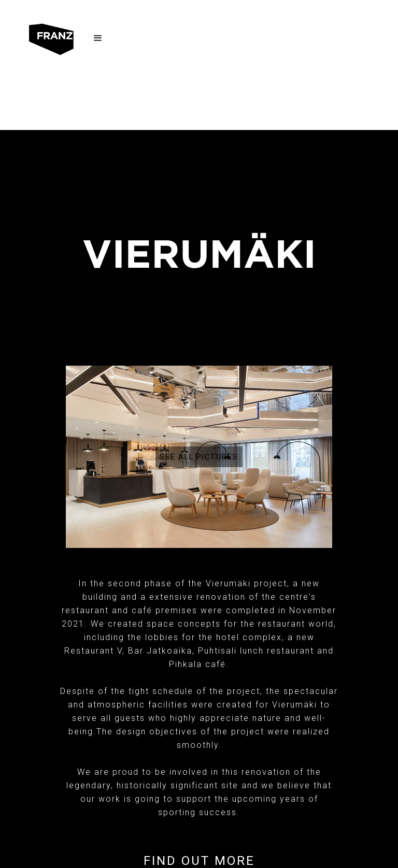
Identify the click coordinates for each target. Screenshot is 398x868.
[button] (98, 40)
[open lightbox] (199, 457)
